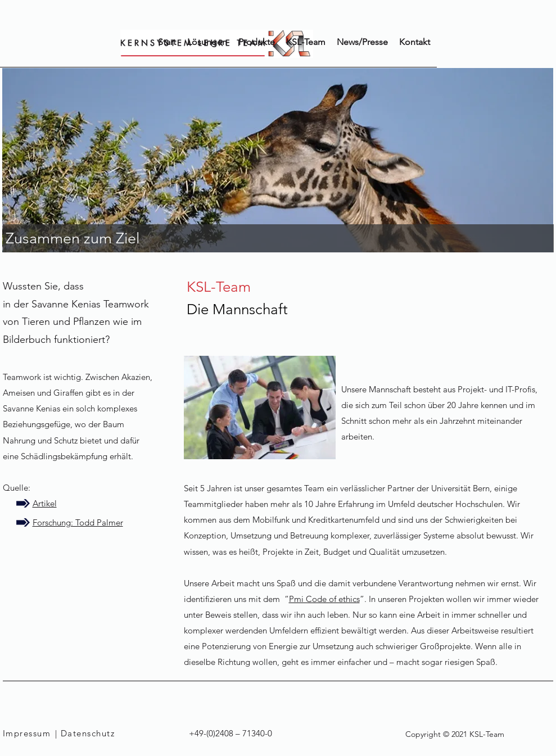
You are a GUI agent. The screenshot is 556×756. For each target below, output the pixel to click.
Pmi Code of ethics (324, 599)
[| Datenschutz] (95, 734)
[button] (257, 42)
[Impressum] (29, 734)
